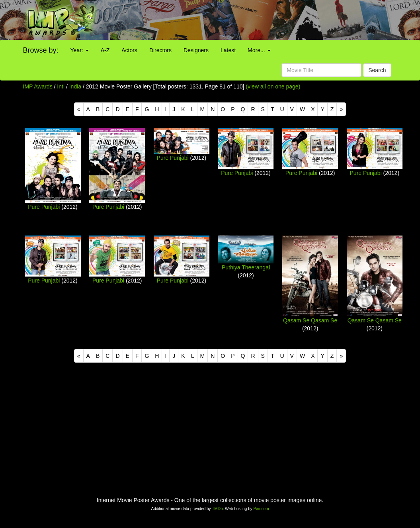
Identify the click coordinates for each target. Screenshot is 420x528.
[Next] (341, 109)
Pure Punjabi (44, 207)
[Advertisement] (263, 20)
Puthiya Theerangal (246, 267)
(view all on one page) (273, 86)
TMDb (217, 509)
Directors (160, 50)
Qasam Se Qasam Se (310, 320)
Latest (228, 50)
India (75, 86)
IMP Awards (38, 86)
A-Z (105, 50)
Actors (129, 50)
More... (259, 50)
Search (377, 70)
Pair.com (261, 509)
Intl (61, 86)
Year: (80, 50)
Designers (196, 50)
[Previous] (79, 109)
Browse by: (41, 50)
